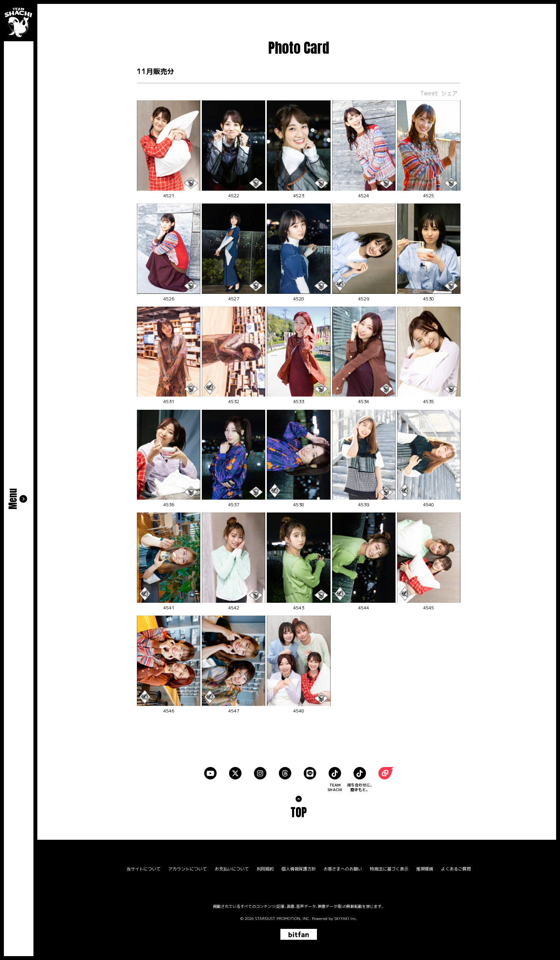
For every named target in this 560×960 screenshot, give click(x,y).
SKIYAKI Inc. (346, 918)
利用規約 (265, 869)
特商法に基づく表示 (389, 869)
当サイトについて (143, 869)
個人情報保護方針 (299, 869)
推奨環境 (425, 869)
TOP (299, 812)
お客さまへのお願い (343, 869)
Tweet (429, 93)
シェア (449, 93)
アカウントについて (188, 869)
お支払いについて (232, 869)
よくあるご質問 (456, 869)
